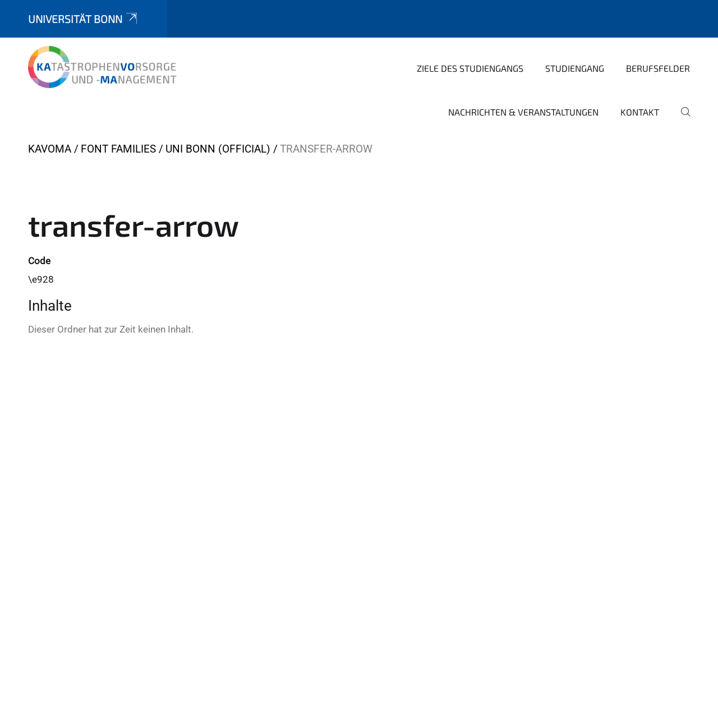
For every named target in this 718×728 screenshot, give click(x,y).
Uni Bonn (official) (218, 149)
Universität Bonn (84, 19)
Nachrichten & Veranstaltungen (523, 112)
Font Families (118, 149)
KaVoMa (50, 149)
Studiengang (575, 68)
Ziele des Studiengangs (470, 68)
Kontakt (640, 112)
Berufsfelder (658, 68)
